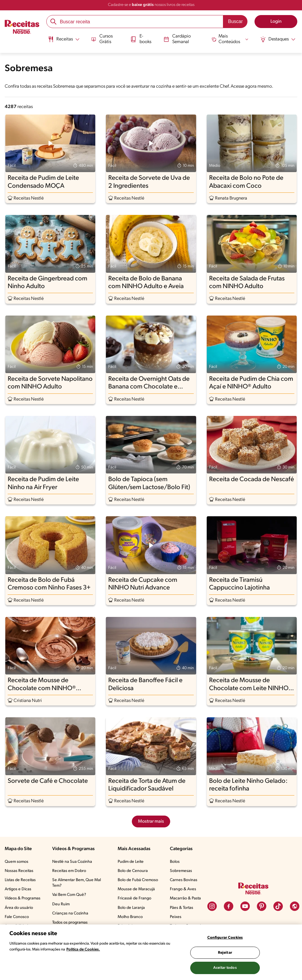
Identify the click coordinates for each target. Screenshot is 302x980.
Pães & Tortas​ (182, 908)
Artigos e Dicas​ (18, 889)
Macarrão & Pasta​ (185, 898)
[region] (151, 952)
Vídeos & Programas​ (23, 898)
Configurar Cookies (225, 938)
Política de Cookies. (83, 949)
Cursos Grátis (101, 39)
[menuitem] (63, 41)
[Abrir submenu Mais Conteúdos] (230, 39)
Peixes (176, 917)
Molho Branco (130, 917)
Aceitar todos (225, 968)
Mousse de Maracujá (136, 889)
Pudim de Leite (131, 862)
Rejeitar (225, 953)
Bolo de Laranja (131, 908)
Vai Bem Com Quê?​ (69, 895)
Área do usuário (19, 908)
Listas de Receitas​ (20, 880)
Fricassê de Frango (134, 898)
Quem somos (17, 862)
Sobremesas (181, 871)
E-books (141, 39)
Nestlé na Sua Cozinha (72, 862)
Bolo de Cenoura (133, 871)
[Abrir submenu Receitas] (63, 39)
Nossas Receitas (19, 871)
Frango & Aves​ (183, 889)
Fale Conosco (17, 917)
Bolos (175, 862)
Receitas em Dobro (69, 871)
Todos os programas (70, 923)
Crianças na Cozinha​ (70, 913)
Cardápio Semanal (177, 39)
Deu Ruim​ (61, 904)
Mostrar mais (151, 821)
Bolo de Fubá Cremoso (138, 880)
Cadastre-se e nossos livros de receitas (151, 5)
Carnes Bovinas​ (184, 880)
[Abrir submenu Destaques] (278, 39)
